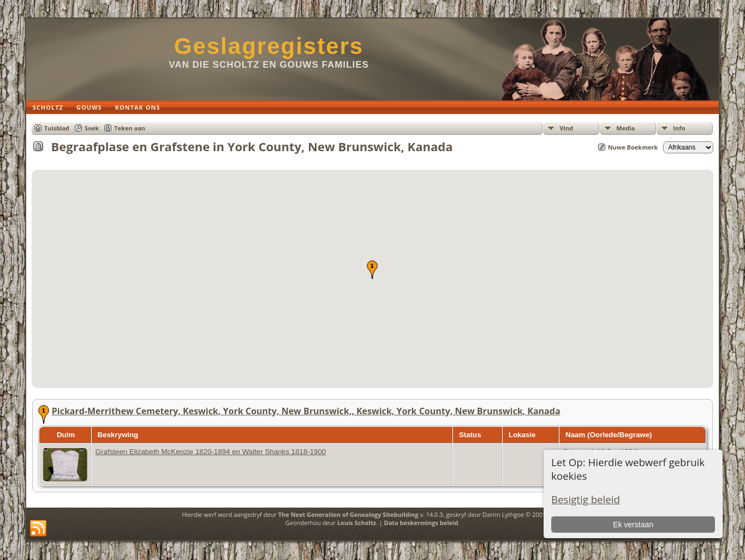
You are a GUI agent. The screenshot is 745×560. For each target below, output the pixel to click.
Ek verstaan (633, 525)
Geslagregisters (269, 46)
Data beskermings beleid (421, 523)
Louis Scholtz (357, 523)
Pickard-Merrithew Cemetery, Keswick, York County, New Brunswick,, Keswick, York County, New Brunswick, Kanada (306, 411)
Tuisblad (57, 128)
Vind (566, 128)
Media (625, 128)
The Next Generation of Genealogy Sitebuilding (348, 514)
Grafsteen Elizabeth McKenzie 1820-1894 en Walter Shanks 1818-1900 (211, 452)
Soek (92, 128)
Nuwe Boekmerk (633, 147)
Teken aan (130, 128)
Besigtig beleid (586, 499)
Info (679, 128)
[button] (372, 270)
